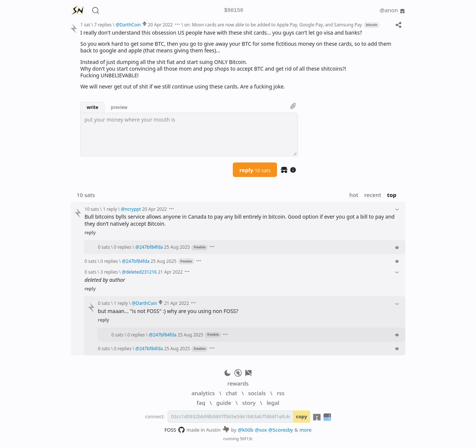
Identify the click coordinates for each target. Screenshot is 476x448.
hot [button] (354, 195)
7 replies (103, 25)
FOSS (175, 430)
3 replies (109, 272)
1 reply (110, 209)
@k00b (246, 430)
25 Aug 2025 (177, 247)
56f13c (246, 439)
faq (201, 403)
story (249, 403)
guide (223, 403)
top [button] (392, 195)
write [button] (92, 107)
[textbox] (189, 135)
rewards (238, 383)
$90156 (234, 11)
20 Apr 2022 (160, 25)
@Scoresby (281, 430)
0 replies (123, 247)
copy (302, 416)
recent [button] (372, 195)
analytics (203, 393)
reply (255, 170)
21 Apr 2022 (170, 272)
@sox (261, 430)
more (305, 430)
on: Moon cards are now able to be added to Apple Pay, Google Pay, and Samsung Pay (273, 25)
